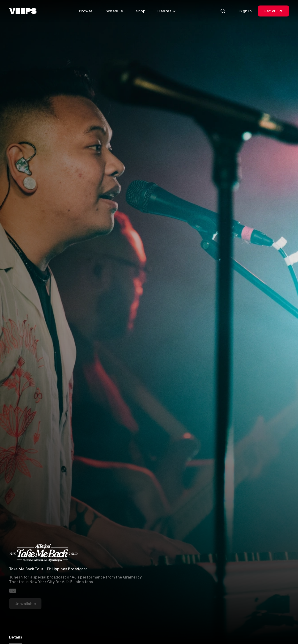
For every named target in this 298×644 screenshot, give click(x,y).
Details (16, 637)
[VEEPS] (23, 11)
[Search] (223, 11)
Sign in (246, 11)
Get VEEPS (273, 11)
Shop (141, 11)
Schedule (114, 11)
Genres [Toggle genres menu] (167, 11)
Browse (86, 11)
